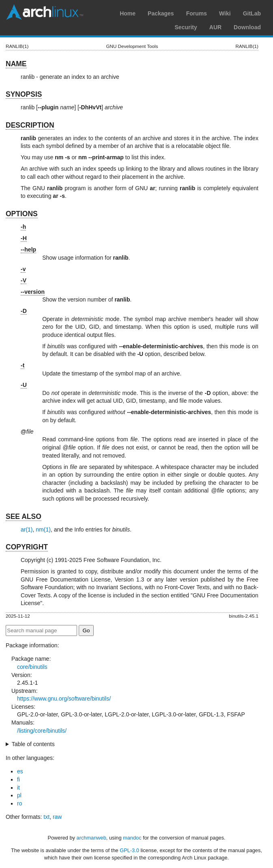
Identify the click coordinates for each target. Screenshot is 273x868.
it (18, 788)
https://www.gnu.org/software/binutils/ (64, 699)
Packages (161, 13)
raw (57, 817)
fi (18, 779)
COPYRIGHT (27, 547)
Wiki (225, 13)
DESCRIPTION (30, 125)
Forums (197, 13)
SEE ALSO (24, 516)
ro (19, 803)
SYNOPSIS (24, 94)
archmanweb (91, 838)
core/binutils (32, 667)
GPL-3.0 (129, 850)
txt (46, 817)
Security (186, 27)
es (20, 771)
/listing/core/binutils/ (42, 731)
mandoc (132, 838)
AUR (215, 27)
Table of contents (33, 744)
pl (19, 795)
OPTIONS (22, 214)
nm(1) (43, 529)
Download (247, 27)
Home (128, 13)
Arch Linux (45, 12)
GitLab (252, 13)
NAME (16, 64)
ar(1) (27, 529)
